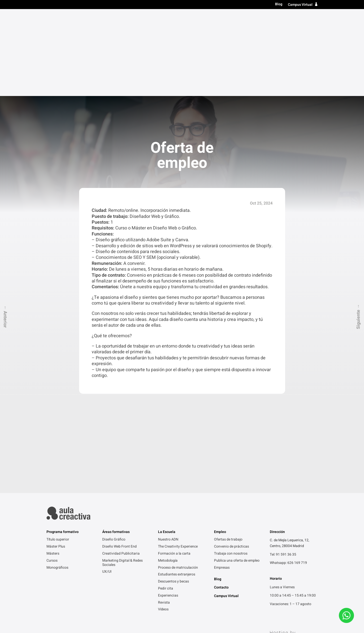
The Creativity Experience (178, 460)
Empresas (222, 481)
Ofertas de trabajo (228, 453)
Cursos (238, 18)
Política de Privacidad (64, 609)
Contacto (308, 18)
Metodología (168, 474)
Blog (279, 4)
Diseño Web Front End (119, 460)
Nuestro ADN (168, 453)
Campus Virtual (300, 5)
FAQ (158, 609)
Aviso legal (95, 609)
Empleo (286, 18)
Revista (164, 516)
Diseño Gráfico (114, 453)
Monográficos (57, 481)
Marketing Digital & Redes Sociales (122, 476)
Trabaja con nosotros (231, 467)
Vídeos (163, 522)
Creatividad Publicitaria (121, 467)
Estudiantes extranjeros (177, 488)
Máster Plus (56, 460)
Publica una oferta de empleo (237, 474)
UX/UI (107, 485)
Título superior (187, 18)
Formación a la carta (174, 467)
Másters (217, 18)
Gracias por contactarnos (129, 609)
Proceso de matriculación (178, 481)
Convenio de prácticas (231, 460)
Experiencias (168, 509)
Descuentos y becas (173, 495)
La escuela (262, 18)
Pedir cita (166, 502)
